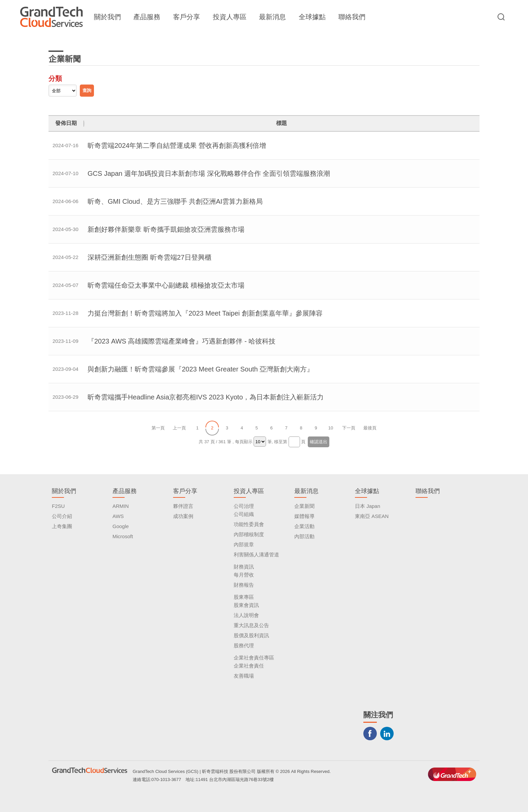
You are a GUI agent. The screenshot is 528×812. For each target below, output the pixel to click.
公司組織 (244, 514)
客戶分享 (187, 17)
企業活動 (304, 526)
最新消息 (272, 17)
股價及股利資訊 (251, 635)
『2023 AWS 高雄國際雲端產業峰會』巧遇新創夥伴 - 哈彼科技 (181, 341)
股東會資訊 (246, 605)
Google (121, 526)
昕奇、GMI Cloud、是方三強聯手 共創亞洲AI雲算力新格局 (175, 201)
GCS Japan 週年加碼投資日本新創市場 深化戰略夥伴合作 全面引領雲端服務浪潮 (209, 173)
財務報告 (244, 585)
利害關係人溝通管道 (256, 555)
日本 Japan (368, 506)
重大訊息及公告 (251, 625)
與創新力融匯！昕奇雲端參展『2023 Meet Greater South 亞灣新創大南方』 (201, 369)
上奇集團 (62, 526)
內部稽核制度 (249, 534)
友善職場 (244, 676)
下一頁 (349, 428)
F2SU (58, 506)
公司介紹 (62, 516)
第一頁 (158, 428)
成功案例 (183, 516)
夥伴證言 (183, 506)
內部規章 (244, 544)
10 (331, 428)
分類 (55, 78)
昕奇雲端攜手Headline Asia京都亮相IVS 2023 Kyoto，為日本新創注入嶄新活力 (206, 397)
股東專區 (244, 597)
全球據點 (312, 17)
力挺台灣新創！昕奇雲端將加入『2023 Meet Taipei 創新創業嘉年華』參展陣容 (205, 313)
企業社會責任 (249, 666)
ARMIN (121, 506)
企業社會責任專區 (254, 658)
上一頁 (179, 428)
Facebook (370, 734)
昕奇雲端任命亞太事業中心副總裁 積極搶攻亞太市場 (166, 285)
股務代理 (244, 645)
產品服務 (147, 17)
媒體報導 (304, 516)
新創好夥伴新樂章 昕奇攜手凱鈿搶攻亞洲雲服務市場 (166, 229)
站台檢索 (501, 17)
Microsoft (123, 536)
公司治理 (244, 506)
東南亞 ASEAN (372, 516)
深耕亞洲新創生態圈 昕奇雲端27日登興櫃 (150, 257)
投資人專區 (230, 17)
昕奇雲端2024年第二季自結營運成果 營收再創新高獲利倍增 (177, 145)
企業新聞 (304, 506)
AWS (118, 516)
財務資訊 (244, 567)
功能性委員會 (249, 524)
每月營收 (244, 575)
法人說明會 (246, 615)
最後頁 (370, 428)
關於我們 (107, 17)
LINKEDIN (387, 734)
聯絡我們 (352, 17)
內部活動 (304, 536)
